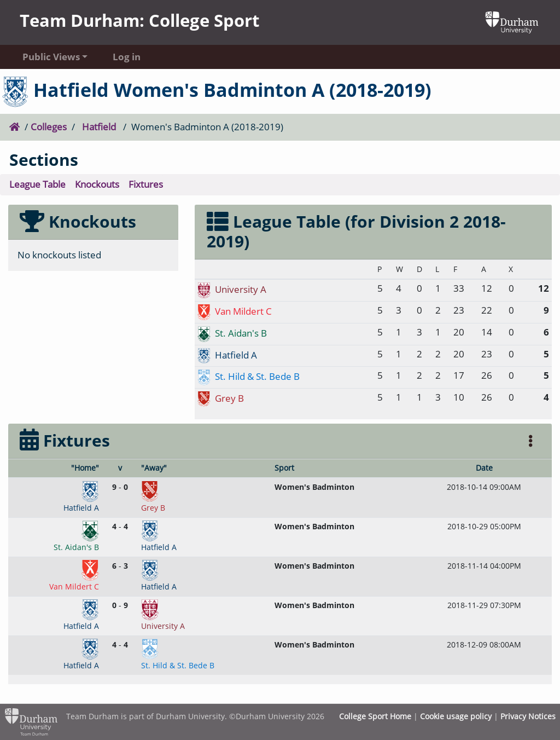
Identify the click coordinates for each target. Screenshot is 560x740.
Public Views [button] (51, 57)
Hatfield (99, 127)
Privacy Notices (528, 716)
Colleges (49, 127)
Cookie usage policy (456, 716)
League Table (37, 184)
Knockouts (97, 184)
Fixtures (146, 184)
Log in (127, 57)
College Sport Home (375, 716)
